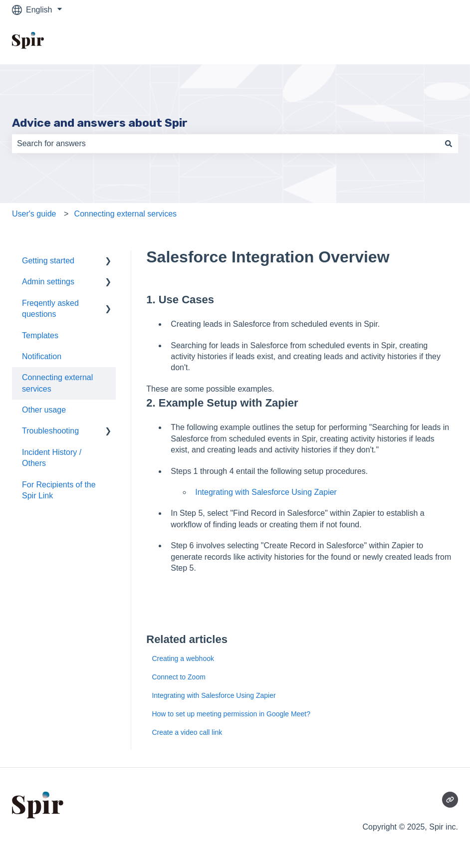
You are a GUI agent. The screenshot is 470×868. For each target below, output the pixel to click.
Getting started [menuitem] (48, 261)
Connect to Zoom (178, 677)
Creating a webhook (183, 658)
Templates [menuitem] (40, 335)
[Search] (449, 144)
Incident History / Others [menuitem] (52, 458)
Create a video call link (187, 732)
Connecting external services (125, 214)
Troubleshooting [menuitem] (50, 431)
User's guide (34, 214)
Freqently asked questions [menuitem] (50, 309)
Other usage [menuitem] (44, 410)
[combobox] (226, 144)
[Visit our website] (450, 800)
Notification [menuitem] (42, 356)
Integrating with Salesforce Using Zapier (266, 492)
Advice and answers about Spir (100, 123)
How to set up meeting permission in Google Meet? (231, 714)
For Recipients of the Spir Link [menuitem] (59, 490)
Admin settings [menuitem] (48, 282)
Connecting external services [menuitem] (57, 383)
